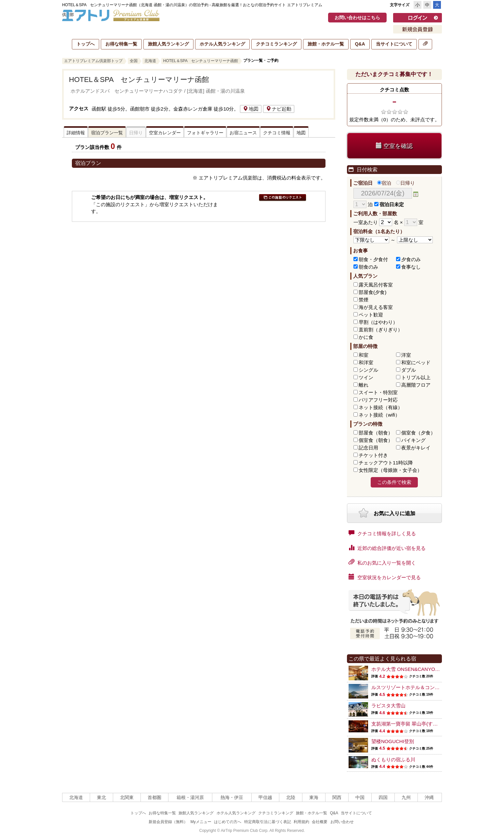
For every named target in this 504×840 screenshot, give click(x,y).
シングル (368, 370)
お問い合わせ (342, 822)
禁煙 (364, 300)
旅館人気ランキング (168, 44)
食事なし (411, 267)
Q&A (360, 44)
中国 (360, 797)
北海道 (150, 61)
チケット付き (373, 455)
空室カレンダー (165, 133)
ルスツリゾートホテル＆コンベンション (415, 687)
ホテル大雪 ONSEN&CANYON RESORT (416, 669)
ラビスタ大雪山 (388, 706)
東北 (101, 797)
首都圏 (154, 797)
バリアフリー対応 (378, 400)
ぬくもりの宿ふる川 (393, 760)
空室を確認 (394, 146)
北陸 (291, 797)
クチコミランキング (276, 44)
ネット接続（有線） (381, 407)
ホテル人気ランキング (222, 44)
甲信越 (265, 797)
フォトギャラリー (205, 133)
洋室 (406, 355)
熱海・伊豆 (232, 797)
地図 (251, 109)
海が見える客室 (376, 307)
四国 (383, 797)
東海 (314, 797)
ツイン (366, 377)
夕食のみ (411, 259)
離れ (364, 385)
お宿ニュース (243, 133)
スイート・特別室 (378, 392)
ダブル (409, 370)
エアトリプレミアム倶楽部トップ (93, 61)
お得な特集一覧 (121, 44)
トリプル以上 (416, 377)
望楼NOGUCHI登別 (393, 741)
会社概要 (320, 822)
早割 (378, 322)
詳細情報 (76, 133)
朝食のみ (368, 267)
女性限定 (390, 470)
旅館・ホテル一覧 (326, 44)
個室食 (418, 433)
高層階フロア (416, 385)
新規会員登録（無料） (168, 822)
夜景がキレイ (416, 448)
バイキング (413, 440)
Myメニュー (201, 822)
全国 (134, 61)
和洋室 (366, 362)
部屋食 (376, 433)
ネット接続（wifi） (379, 415)
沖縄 (429, 797)
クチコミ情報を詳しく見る (382, 533)
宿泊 (384, 183)
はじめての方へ (228, 822)
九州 (406, 797)
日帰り (405, 183)
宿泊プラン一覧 (107, 133)
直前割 (381, 330)
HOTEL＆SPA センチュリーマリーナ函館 (201, 61)
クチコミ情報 (277, 133)
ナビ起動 (279, 109)
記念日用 (368, 448)
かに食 (366, 337)
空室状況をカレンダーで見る (385, 577)
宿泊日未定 (389, 204)
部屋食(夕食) (372, 292)
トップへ (86, 44)
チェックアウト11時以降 (386, 463)
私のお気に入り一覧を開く (382, 562)
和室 (364, 355)
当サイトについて (394, 44)
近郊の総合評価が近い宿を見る (387, 548)
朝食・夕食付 (373, 259)
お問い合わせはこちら (357, 18)
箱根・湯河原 (190, 797)
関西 (337, 797)
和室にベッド (416, 362)
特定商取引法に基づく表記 (268, 822)
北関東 (127, 797)
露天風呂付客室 (376, 285)
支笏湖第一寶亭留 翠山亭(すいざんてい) (415, 724)
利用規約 (301, 822)
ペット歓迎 (371, 315)
